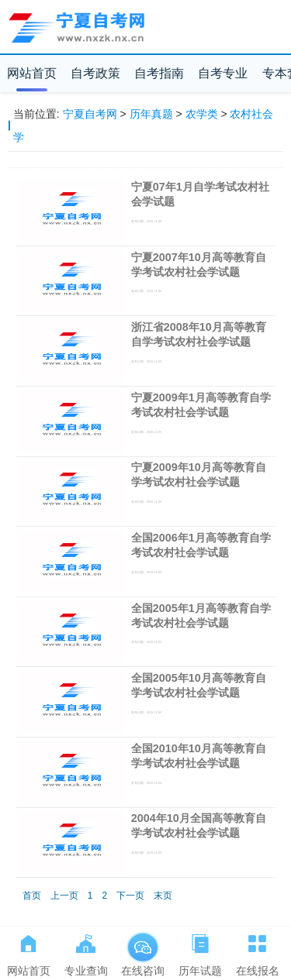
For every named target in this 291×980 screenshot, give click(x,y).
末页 (163, 896)
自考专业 (223, 73)
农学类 (202, 114)
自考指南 (159, 73)
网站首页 (32, 73)
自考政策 (95, 73)
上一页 (64, 896)
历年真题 (151, 114)
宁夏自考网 (90, 114)
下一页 (130, 896)
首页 (32, 896)
